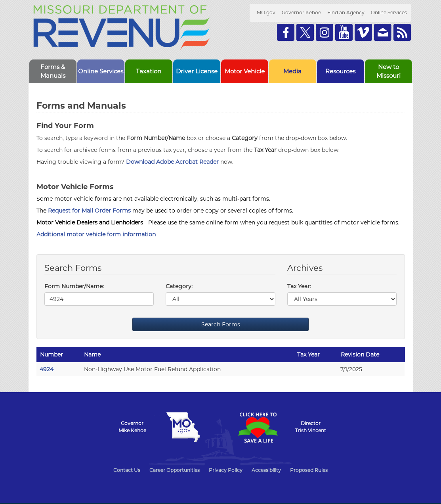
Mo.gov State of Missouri (183, 427)
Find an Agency (346, 12)
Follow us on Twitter (305, 32)
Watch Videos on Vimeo (363, 32)
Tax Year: (299, 286)
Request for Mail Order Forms (89, 211)
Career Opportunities (175, 470)
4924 (47, 369)
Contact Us (127, 470)
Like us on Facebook (286, 32)
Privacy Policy (226, 470)
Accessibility (266, 470)
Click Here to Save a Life (258, 427)
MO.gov (266, 12)
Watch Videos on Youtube (344, 32)
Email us (383, 32)
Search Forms (221, 324)
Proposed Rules (309, 470)
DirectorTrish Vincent (311, 427)
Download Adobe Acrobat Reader (172, 162)
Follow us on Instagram (325, 32)
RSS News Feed (402, 32)
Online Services (389, 12)
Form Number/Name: (74, 286)
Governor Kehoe (301, 12)
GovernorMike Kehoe (132, 427)
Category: (179, 286)
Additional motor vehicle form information (96, 234)
